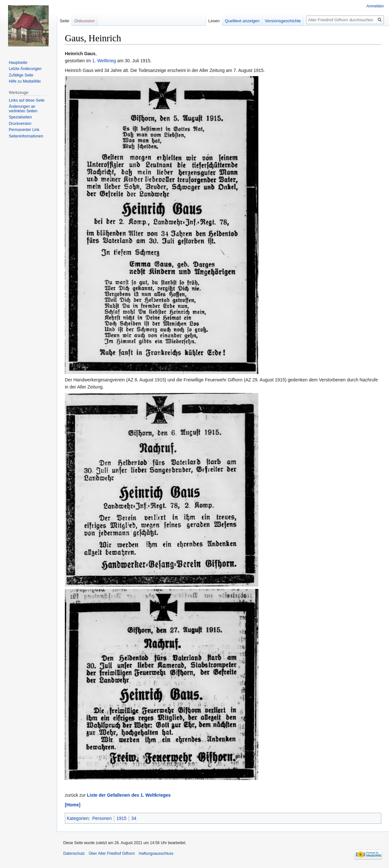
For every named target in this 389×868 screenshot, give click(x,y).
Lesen (214, 21)
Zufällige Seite (21, 75)
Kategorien (78, 818)
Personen (102, 818)
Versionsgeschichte (283, 21)
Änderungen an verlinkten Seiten (23, 109)
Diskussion (85, 21)
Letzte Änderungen (25, 69)
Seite (65, 21)
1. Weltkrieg (104, 61)
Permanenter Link (24, 130)
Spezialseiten (20, 117)
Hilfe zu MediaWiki (25, 81)
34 (134, 818)
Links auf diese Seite (27, 100)
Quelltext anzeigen (242, 21)
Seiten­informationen (26, 136)
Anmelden (375, 6)
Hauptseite (18, 63)
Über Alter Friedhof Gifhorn (112, 853)
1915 (121, 818)
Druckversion (20, 124)
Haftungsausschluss (156, 853)
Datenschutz (74, 853)
